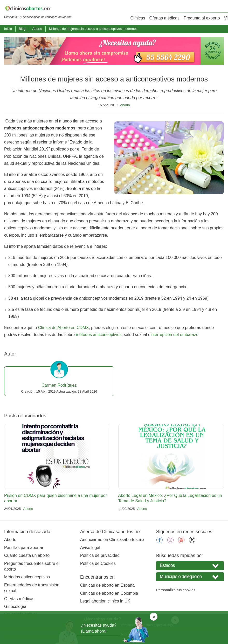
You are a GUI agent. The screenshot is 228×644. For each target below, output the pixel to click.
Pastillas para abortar (24, 548)
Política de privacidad (100, 555)
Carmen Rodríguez (59, 385)
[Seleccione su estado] (190, 566)
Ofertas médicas (164, 18)
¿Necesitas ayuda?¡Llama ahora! (99, 628)
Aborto (37, 29)
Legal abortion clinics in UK (105, 601)
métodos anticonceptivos (99, 335)
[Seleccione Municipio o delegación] (190, 577)
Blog (22, 29)
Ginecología (15, 607)
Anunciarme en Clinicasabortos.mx (112, 540)
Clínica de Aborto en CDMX (64, 328)
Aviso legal (90, 548)
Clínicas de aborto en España (107, 585)
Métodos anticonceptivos (27, 577)
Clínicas (138, 18)
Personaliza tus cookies (176, 590)
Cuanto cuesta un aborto (27, 555)
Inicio (8, 29)
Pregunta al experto (202, 18)
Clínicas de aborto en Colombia (109, 593)
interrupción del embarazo (174, 335)
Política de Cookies (98, 563)
